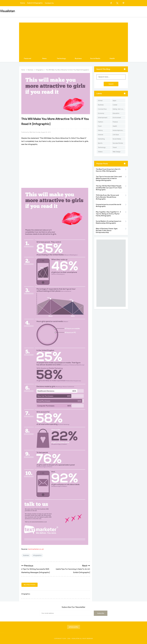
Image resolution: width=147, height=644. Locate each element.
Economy (101, 113)
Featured (27, 58)
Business (78, 58)
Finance (115, 122)
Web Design (117, 152)
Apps (114, 101)
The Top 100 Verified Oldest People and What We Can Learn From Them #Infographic (109, 188)
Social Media (95, 58)
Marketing (101, 139)
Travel (115, 147)
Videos (100, 152)
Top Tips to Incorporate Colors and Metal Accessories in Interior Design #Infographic (109, 178)
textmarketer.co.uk (36, 549)
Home (23, 3)
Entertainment (103, 118)
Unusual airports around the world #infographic (108, 205)
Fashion (100, 122)
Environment (117, 118)
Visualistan (75, 639)
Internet (101, 135)
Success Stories (118, 143)
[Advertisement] (73, 38)
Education (116, 113)
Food (100, 126)
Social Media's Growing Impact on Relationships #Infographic (109, 222)
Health (112, 58)
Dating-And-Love (118, 109)
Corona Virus (102, 109)
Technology (61, 58)
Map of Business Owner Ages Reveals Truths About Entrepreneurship (107, 230)
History (100, 130)
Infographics (37, 555)
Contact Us (49, 3)
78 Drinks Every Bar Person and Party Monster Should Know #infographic (107, 197)
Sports (100, 143)
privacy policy (74, 627)
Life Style (116, 135)
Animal (100, 101)
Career (115, 105)
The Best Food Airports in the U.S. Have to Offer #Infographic (108, 170)
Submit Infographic (35, 3)
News (44, 58)
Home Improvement (119, 130)
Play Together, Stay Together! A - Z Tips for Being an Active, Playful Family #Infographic (108, 214)
